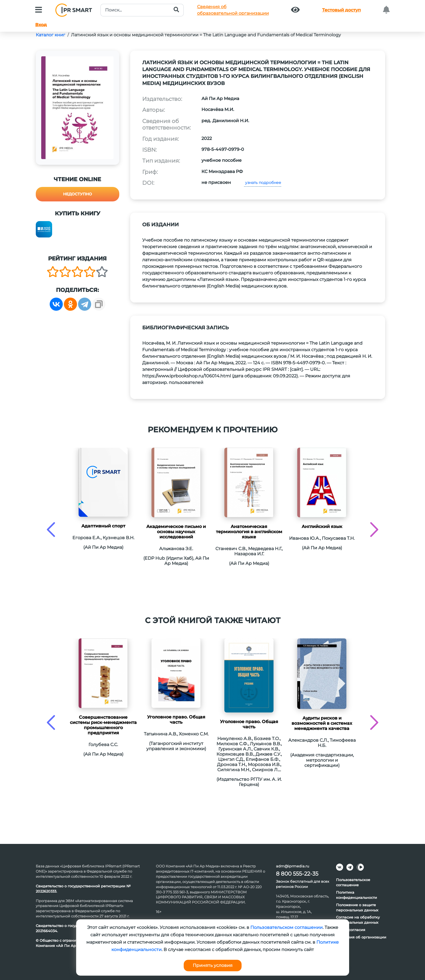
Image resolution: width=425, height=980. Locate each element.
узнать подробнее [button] (263, 183)
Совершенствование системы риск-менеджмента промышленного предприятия (103, 725)
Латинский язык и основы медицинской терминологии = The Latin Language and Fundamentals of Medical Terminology (206, 35)
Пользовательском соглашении (286, 927)
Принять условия (213, 965)
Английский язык (322, 526)
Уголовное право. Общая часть (176, 720)
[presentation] (51, 529)
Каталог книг (50, 35)
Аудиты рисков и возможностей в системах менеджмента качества (322, 723)
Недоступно (78, 194)
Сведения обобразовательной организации (233, 10)
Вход (41, 25)
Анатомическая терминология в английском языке (249, 532)
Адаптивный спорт (103, 526)
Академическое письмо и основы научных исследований (176, 532)
